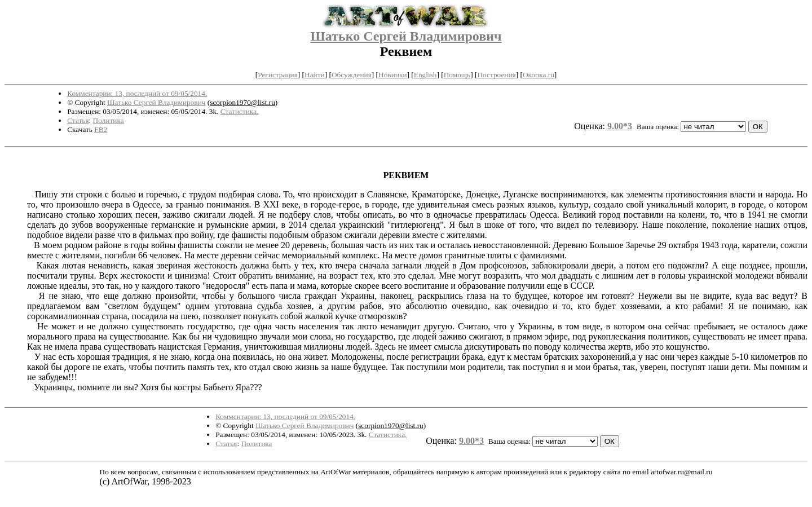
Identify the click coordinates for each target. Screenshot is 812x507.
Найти (315, 75)
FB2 (101, 129)
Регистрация (278, 75)
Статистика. (240, 111)
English (425, 75)
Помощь (457, 75)
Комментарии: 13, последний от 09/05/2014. (137, 93)
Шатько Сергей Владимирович (406, 36)
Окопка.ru (539, 75)
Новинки (392, 75)
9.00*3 (620, 126)
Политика (109, 120)
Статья (78, 120)
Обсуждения (352, 75)
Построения (496, 75)
